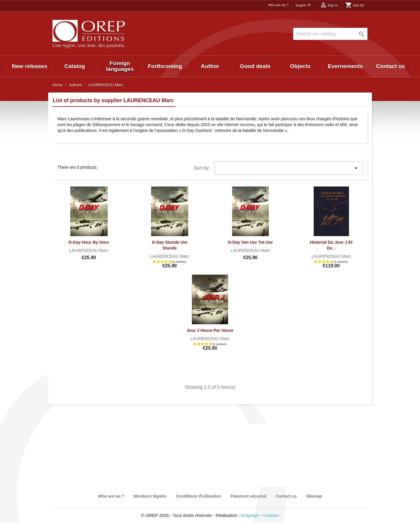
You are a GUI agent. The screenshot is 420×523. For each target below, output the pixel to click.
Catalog (75, 66)
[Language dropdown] (304, 6)
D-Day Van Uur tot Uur (250, 242)
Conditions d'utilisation (198, 496)
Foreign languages (120, 66)
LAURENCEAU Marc (89, 250)
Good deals (255, 66)
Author (210, 66)
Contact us (390, 66)
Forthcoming (165, 66)
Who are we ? (278, 5)
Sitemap (314, 496)
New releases (30, 66)
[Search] (330, 34)
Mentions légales (150, 496)
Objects (300, 66)
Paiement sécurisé (248, 496)
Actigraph (250, 515)
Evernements (345, 66)
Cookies (271, 515)
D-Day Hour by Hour (89, 242)
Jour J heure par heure (210, 330)
